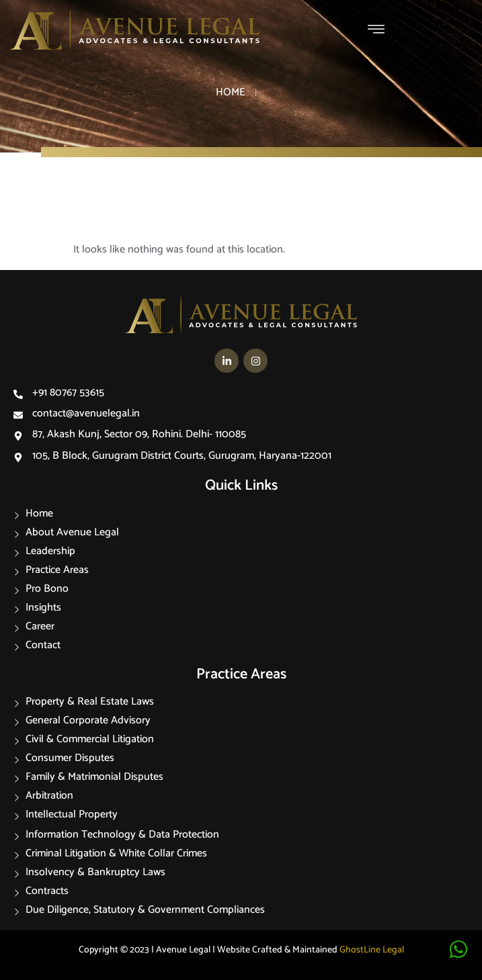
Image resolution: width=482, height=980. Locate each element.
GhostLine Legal (372, 950)
